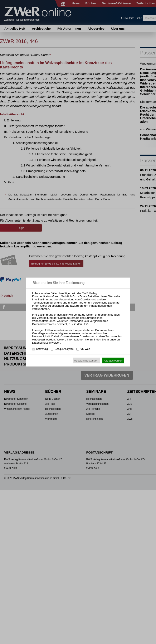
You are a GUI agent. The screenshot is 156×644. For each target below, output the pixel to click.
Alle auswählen (113, 361)
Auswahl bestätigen (86, 361)
